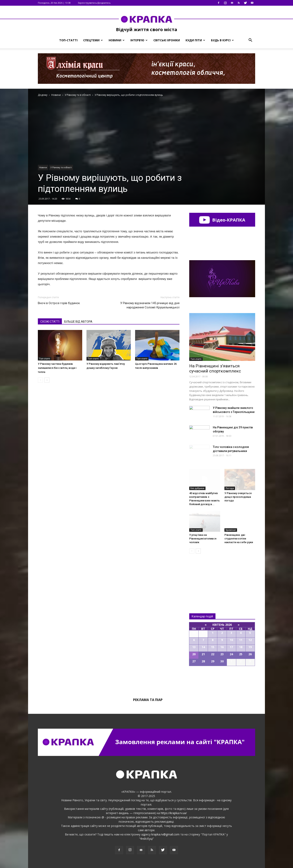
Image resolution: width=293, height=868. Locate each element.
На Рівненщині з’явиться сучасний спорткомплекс (215, 368)
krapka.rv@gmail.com (165, 834)
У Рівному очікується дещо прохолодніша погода (238, 497)
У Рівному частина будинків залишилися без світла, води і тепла (57, 368)
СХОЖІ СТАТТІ (50, 322)
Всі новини (203, 577)
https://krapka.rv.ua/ (174, 813)
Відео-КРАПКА (222, 220)
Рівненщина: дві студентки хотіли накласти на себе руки (239, 539)
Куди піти (195, 40)
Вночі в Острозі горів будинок (59, 303)
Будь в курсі (222, 40)
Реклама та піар (148, 700)
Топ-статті (68, 40)
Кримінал (231, 530)
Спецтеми (93, 40)
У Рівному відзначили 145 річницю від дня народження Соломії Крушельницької (150, 305)
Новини (117, 40)
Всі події (222, 680)
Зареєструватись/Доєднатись (94, 3)
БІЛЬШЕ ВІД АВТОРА (78, 322)
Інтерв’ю (139, 40)
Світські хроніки (167, 40)
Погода (230, 488)
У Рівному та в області (61, 167)
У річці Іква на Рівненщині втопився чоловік (203, 539)
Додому (43, 95)
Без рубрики (197, 488)
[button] (250, 40)
